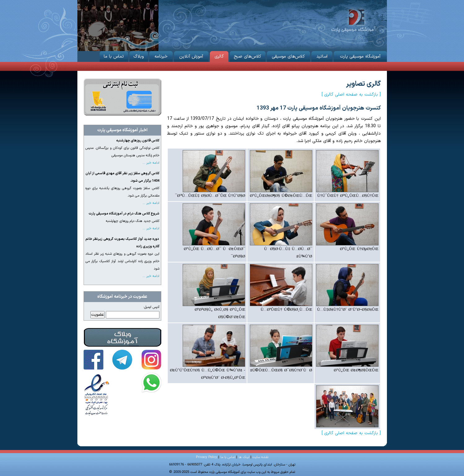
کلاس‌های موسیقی (288, 55)
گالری (219, 55)
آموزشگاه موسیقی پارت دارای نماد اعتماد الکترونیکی (97, 394)
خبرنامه (161, 55)
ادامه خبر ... (151, 163)
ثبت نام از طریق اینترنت (122, 97)
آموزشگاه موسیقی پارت (353, 20)
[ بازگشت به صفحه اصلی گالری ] (351, 95)
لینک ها (244, 457)
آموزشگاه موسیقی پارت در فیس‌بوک (93, 360)
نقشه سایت (260, 457)
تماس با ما (114, 55)
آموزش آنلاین (191, 55)
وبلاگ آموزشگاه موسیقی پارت (123, 337)
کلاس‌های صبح (248, 55)
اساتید (322, 55)
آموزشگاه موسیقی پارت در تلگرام (122, 360)
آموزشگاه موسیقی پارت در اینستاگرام (151, 360)
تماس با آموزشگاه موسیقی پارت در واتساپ (151, 383)
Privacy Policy (206, 457)
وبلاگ (139, 55)
